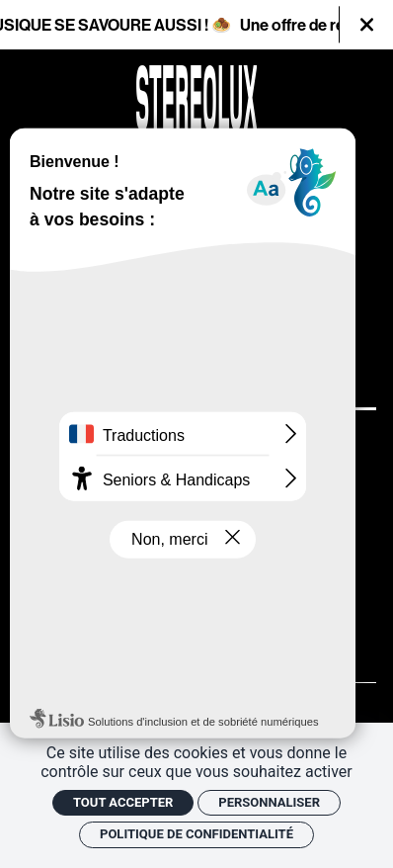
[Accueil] (197, 98)
